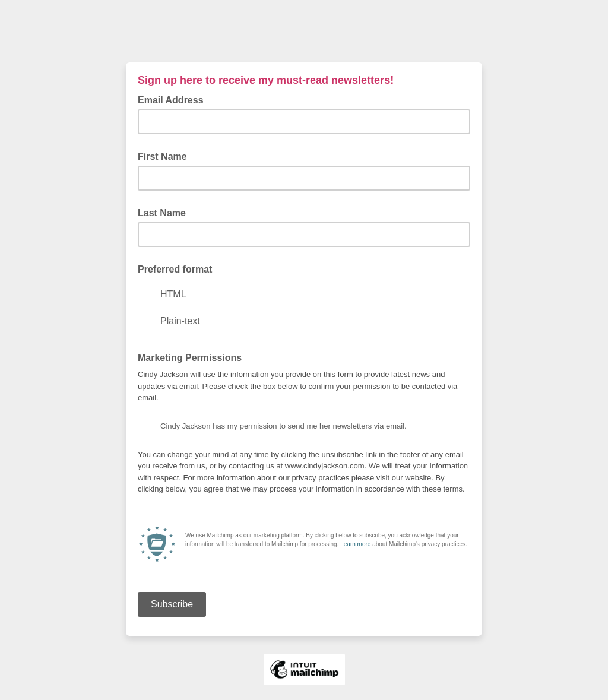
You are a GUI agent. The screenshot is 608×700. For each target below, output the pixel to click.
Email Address (174, 99)
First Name (162, 156)
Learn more (355, 544)
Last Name (162, 213)
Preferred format (175, 269)
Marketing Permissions (190, 358)
